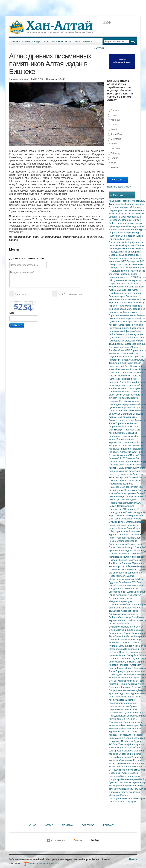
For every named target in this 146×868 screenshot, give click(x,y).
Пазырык (140, 557)
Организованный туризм (128, 519)
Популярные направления (123, 690)
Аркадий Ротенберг (119, 665)
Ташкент (141, 245)
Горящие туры (134, 233)
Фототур (119, 693)
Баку (122, 550)
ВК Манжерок (124, 290)
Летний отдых (116, 490)
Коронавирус (116, 515)
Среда (36, 41)
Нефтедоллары (135, 226)
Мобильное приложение (122, 767)
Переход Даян (117, 465)
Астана (132, 214)
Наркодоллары (117, 512)
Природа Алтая (117, 268)
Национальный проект (121, 487)
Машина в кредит (124, 738)
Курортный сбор (131, 436)
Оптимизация (116, 430)
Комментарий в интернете (123, 719)
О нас (33, 825)
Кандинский (126, 207)
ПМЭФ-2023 (116, 659)
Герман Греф (137, 681)
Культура (62, 41)
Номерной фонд (118, 655)
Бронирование (134, 573)
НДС (134, 538)
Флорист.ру (115, 779)
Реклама (67, 825)
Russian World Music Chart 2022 (126, 376)
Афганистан (129, 407)
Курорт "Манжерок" (119, 535)
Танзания (114, 149)
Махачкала (127, 414)
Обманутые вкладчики (129, 560)
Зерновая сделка (118, 303)
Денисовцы (133, 716)
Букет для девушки (130, 776)
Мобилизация (122, 392)
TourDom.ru (115, 563)
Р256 (123, 458)
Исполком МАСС (132, 503)
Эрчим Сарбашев (128, 433)
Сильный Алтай (124, 283)
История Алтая (121, 624)
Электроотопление (127, 541)
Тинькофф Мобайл (130, 747)
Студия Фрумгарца (119, 455)
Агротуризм (125, 481)
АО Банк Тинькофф (120, 744)
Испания (114, 120)
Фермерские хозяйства (121, 484)
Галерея (87, 41)
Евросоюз (127, 299)
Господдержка (117, 341)
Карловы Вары (117, 468)
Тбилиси (122, 217)
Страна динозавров (120, 674)
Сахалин (114, 481)
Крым (142, 201)
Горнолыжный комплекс (128, 531)
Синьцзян (138, 474)
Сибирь (141, 770)
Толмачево (115, 611)
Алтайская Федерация (134, 636)
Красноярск (115, 201)
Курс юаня (121, 226)
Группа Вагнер (138, 674)
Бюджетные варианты (121, 643)
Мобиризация (134, 217)
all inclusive (138, 481)
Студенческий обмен (120, 604)
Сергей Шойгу (117, 585)
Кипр (132, 557)
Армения (114, 550)
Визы (119, 407)
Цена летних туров (126, 500)
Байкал (123, 426)
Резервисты (116, 220)
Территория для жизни (121, 363)
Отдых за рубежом (127, 493)
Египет (113, 115)
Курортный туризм (135, 468)
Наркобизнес (116, 509)
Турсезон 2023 (125, 554)
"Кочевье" (114, 458)
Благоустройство (125, 439)
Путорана (114, 207)
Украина (114, 620)
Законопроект (132, 649)
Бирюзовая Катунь (119, 662)
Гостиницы (126, 239)
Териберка (138, 608)
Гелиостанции (135, 544)
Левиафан (126, 608)
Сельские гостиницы (120, 347)
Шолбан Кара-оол (134, 338)
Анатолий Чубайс (118, 684)
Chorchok (120, 372)
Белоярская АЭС (136, 261)
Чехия (138, 465)
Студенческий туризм (120, 598)
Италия (113, 554)
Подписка (137, 306)
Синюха (123, 528)
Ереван (113, 217)
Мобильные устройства (122, 579)
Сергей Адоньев (126, 506)
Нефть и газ (139, 299)
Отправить (17, 325)
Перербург (133, 655)
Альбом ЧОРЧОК (134, 372)
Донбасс (127, 395)
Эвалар (113, 560)
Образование (126, 754)
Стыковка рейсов (128, 617)
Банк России (116, 395)
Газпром (126, 201)
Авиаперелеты (137, 210)
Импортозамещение (120, 229)
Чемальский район (119, 271)
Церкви (113, 757)
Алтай (135, 290)
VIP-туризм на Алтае (120, 280)
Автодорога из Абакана (130, 325)
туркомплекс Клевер (120, 322)
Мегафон (140, 798)
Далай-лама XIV (128, 582)
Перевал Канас (117, 461)
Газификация (116, 293)
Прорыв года (116, 503)
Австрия (113, 110)
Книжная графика (131, 252)
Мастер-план (134, 728)
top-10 (124, 589)
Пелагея (135, 535)
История (75, 41)
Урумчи (130, 461)
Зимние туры (130, 312)
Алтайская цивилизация (122, 388)
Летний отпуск (135, 639)
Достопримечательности (122, 627)
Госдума (125, 557)
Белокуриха (115, 436)
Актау (122, 646)
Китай (112, 130)
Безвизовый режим (127, 417)
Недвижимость (131, 789)
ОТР (128, 350)
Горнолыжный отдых (127, 423)
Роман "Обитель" (136, 763)
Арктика (124, 477)
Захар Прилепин (118, 763)
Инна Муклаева (118, 369)
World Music (133, 369)
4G (111, 802)
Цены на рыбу (125, 474)
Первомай (115, 576)
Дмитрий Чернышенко (121, 258)
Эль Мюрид (127, 204)
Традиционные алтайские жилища (127, 344)
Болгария (127, 563)
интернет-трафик (127, 802)
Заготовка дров (117, 296)
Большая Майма (118, 728)
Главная (15, 41)
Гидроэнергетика (118, 544)
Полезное (88, 825)
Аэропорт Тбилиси (129, 620)
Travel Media (125, 306)
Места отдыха (117, 649)
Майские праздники (135, 570)
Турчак (142, 789)
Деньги (139, 388)
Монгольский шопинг (120, 449)
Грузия (141, 617)
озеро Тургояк (132, 693)
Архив (49, 825)
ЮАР (112, 163)
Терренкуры (116, 442)
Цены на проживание (130, 652)
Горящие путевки (125, 671)
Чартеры (138, 487)
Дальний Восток (137, 477)
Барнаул (131, 249)
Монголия (114, 139)
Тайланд (114, 153)
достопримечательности (122, 798)
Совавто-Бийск (134, 458)
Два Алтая (115, 414)
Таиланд (141, 550)
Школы (137, 754)
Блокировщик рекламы (121, 751)
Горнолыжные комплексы (123, 315)
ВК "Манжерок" (122, 681)
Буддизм (114, 582)
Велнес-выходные (119, 471)
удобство (130, 700)
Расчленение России (120, 633)
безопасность (116, 703)
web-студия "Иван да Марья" (42, 863)
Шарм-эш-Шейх (118, 233)
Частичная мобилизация (122, 236)
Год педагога (124, 757)
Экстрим (137, 687)
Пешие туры (131, 490)
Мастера (99, 48)
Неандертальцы (118, 716)
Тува (139, 582)
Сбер (112, 531)
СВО (112, 392)
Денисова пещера (135, 713)
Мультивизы (138, 563)
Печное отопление (133, 293)
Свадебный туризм (119, 773)
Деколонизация (135, 630)
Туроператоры (123, 538)
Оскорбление (116, 722)
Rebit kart (139, 579)
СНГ (126, 210)
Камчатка (133, 426)
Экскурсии (121, 630)
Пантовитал (125, 398)
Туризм (26, 41)
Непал (113, 144)
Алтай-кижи (115, 379)
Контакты (109, 825)
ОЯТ (124, 261)
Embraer (114, 617)
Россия (137, 760)
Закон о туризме (125, 334)
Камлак (124, 795)
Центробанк (123, 223)
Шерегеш (114, 426)
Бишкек (140, 214)
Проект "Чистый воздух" (122, 547)
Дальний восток (118, 573)
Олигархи (127, 220)
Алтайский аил (117, 350)
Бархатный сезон (118, 214)
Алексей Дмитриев (126, 245)
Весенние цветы (130, 779)
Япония (113, 168)
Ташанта (130, 465)
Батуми (123, 525)
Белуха (113, 506)
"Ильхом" (135, 455)
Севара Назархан (119, 255)
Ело (138, 627)
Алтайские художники (131, 452)
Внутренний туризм (120, 328)
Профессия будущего (133, 741)
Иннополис (129, 287)
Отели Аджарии (135, 522)
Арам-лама (131, 585)
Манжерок (115, 795)
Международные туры (121, 601)
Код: (12, 313)
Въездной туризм (128, 770)
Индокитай (130, 550)
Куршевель (115, 732)
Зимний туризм (135, 528)
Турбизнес (115, 204)
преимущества (117, 700)
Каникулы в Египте (126, 496)
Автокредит (125, 735)
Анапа (136, 643)
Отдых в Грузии (117, 522)
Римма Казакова (118, 353)
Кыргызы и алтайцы (132, 385)
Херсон (132, 303)
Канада (113, 125)
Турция (113, 158)
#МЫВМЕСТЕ (136, 360)
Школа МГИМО (126, 668)
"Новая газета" (131, 509)
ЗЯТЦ (122, 264)
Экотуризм (134, 782)
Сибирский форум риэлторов (124, 792)
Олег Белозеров (133, 366)
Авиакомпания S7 (129, 614)
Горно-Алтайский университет (125, 595)
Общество (48, 41)
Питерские (122, 782)
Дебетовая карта (125, 697)
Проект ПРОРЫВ (134, 264)
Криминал (126, 687)
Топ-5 (135, 604)
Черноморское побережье (123, 566)
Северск (114, 264)
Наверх (133, 859)
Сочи (129, 411)
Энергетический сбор (121, 242)
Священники (126, 760)
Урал (112, 693)
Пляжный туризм (118, 639)
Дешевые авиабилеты (121, 309)
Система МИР (128, 576)
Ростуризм (134, 255)
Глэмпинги (115, 687)
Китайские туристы (135, 512)
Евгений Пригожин (119, 678)
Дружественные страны (122, 420)
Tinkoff (138, 697)
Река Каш (114, 477)
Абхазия (114, 646)
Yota (115, 802)
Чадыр (135, 347)
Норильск (139, 204)
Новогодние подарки (120, 404)
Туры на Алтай (130, 442)
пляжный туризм (137, 684)
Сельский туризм (134, 341)
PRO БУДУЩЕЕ (118, 249)
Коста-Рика (115, 134)
